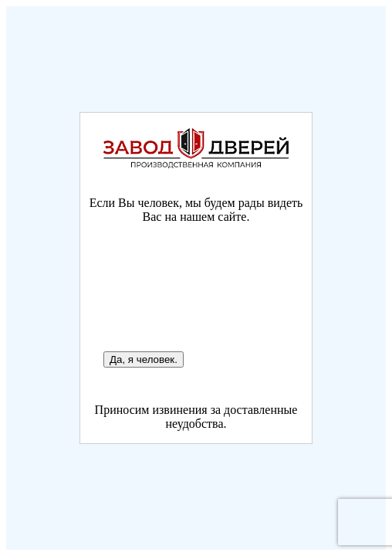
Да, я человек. (144, 359)
